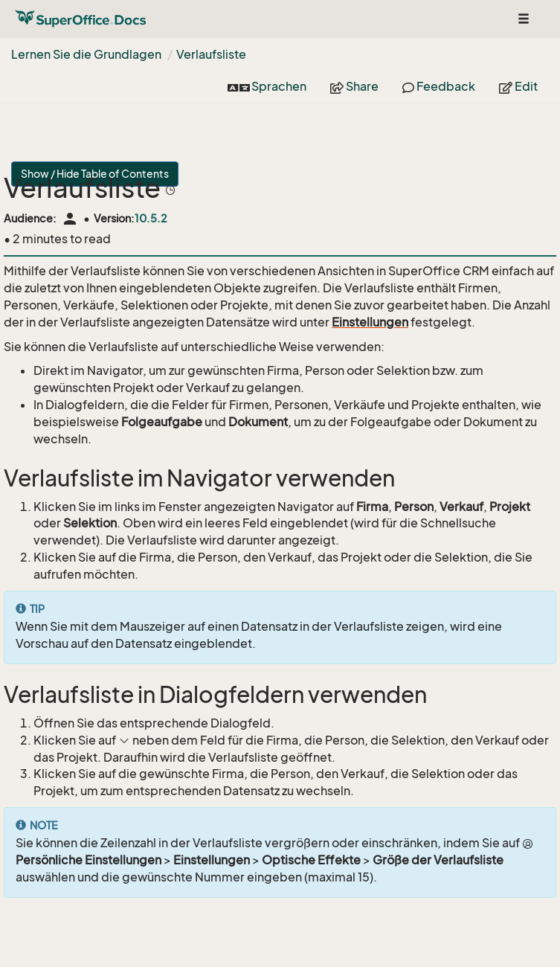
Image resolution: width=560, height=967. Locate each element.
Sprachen (267, 86)
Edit (518, 86)
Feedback (439, 86)
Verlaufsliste (211, 54)
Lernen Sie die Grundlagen (86, 54)
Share (354, 86)
